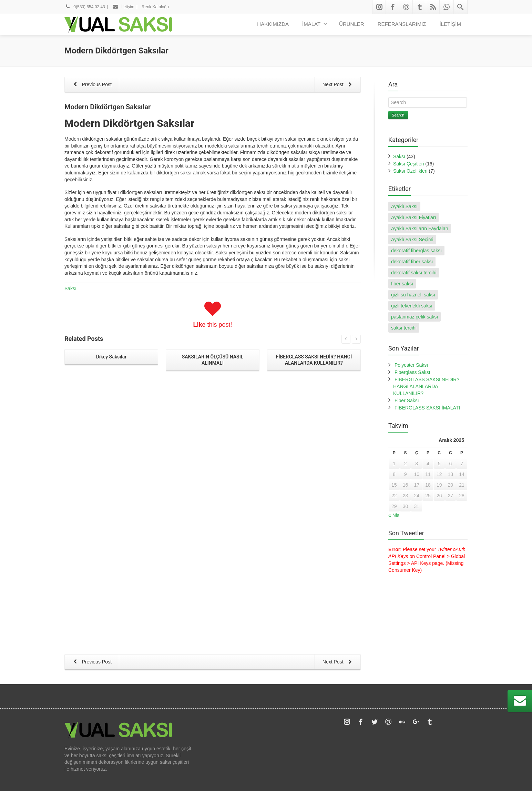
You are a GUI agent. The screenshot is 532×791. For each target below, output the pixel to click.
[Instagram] (379, 7)
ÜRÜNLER (352, 24)
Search (398, 115)
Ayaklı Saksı (404, 206)
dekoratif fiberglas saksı (416, 251)
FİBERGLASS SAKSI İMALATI (427, 408)
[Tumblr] (420, 7)
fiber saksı (402, 284)
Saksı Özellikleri (410, 171)
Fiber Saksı (407, 400)
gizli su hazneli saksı (413, 295)
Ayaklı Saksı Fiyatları (413, 217)
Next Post (338, 85)
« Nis (394, 515)
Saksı (70, 288)
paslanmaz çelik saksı (415, 317)
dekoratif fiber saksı (412, 262)
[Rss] (433, 7)
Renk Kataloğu (155, 7)
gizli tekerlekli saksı (412, 306)
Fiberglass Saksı (412, 372)
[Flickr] (402, 626)
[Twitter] (375, 626)
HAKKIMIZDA (273, 24)
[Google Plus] (416, 626)
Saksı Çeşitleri (408, 164)
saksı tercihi (404, 328)
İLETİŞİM (450, 24)
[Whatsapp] (447, 7)
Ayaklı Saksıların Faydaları (420, 229)
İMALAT (315, 24)
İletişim (123, 7)
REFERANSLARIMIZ (402, 24)
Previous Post (91, 85)
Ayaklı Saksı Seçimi (412, 240)
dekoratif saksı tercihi (414, 273)
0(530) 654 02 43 (85, 7)
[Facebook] (393, 7)
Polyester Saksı (411, 365)
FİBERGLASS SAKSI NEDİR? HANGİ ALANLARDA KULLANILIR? (426, 386)
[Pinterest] (406, 7)
